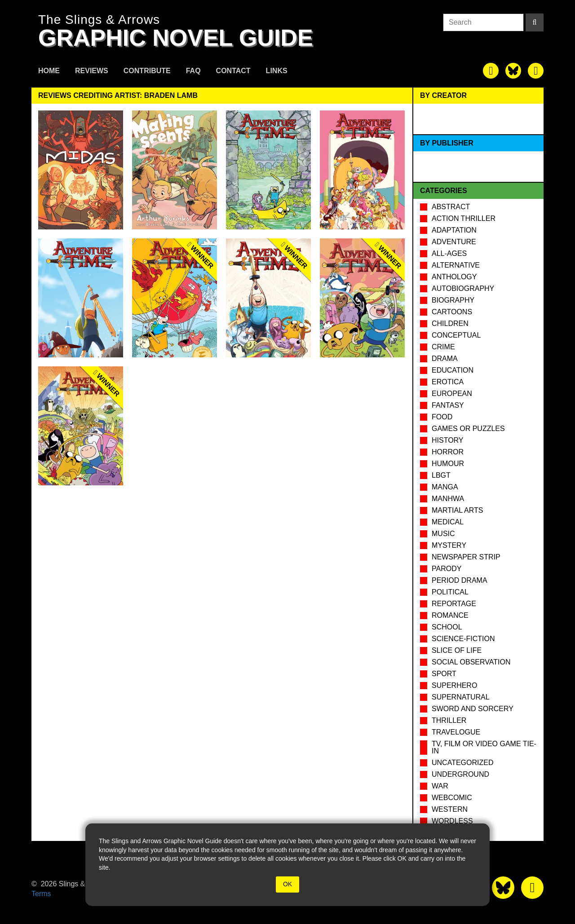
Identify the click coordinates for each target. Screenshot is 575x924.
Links (277, 71)
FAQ (193, 71)
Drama (445, 359)
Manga (445, 487)
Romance (450, 615)
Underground (460, 774)
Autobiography (463, 288)
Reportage (454, 604)
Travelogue (456, 732)
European (452, 394)
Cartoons (452, 312)
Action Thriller (464, 218)
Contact (233, 71)
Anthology (454, 277)
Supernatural (461, 697)
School (447, 627)
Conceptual (456, 335)
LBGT (441, 475)
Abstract (451, 207)
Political (450, 592)
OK (287, 884)
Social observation (471, 662)
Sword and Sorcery (473, 709)
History (448, 440)
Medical (448, 522)
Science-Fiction (463, 639)
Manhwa (448, 499)
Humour (448, 464)
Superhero (454, 685)
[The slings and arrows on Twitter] (513, 71)
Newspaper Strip (466, 557)
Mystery (449, 545)
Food (442, 417)
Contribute (147, 71)
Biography (453, 300)
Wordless (452, 821)
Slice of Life (457, 650)
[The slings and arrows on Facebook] (491, 71)
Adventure (454, 242)
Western (450, 809)
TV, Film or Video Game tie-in (484, 747)
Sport (444, 674)
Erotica (448, 382)
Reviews (92, 71)
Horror (448, 452)
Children (450, 323)
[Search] (535, 22)
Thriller (449, 720)
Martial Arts (457, 510)
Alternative (456, 265)
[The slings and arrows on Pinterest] (536, 71)
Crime (443, 347)
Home (49, 71)
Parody (447, 569)
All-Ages (449, 253)
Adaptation (454, 230)
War (440, 786)
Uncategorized (462, 763)
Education (453, 370)
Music (443, 534)
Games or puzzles (468, 429)
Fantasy (448, 405)
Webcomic (452, 798)
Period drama (460, 580)
